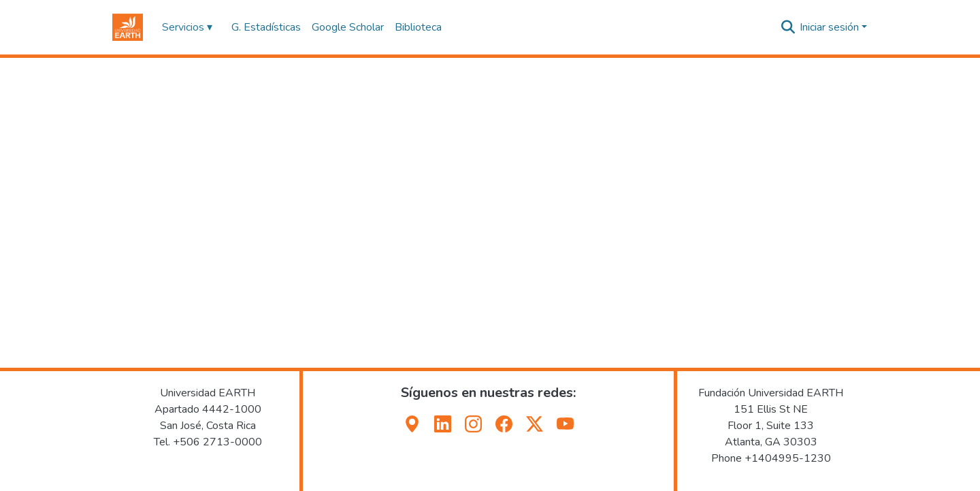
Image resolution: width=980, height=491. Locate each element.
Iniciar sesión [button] (831, 27)
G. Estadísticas (266, 27)
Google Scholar (348, 27)
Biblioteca (418, 27)
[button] (128, 27)
